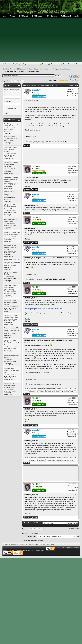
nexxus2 (12, 389)
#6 (76, 298)
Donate (44, 64)
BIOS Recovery (38, 16)
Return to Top (24, 544)
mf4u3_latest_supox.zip (37, 142)
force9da (12, 224)
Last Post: (7, 128)
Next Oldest (28, 523)
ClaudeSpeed (14, 236)
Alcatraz (12, 277)
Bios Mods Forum (45, 69)
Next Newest (38, 523)
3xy (11, 360)
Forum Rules (68, 64)
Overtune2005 (14, 347)
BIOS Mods (15, 544)
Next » (21, 81)
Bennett (12, 374)
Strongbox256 (14, 306)
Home (4, 16)
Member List (55, 64)
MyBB (12, 550)
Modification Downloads (70, 16)
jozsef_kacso (14, 251)
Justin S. (43, 550)
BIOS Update (24, 16)
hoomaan (13, 332)
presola (27, 260)
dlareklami (13, 211)
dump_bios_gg (14, 183)
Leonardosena (14, 128)
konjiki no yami (14, 264)
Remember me (11, 109)
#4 (76, 228)
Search (78, 64)
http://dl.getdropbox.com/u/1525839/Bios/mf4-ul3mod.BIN (44, 309)
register (13, 89)
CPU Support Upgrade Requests (61, 69)
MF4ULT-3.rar (33, 384)
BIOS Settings (52, 16)
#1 (76, 101)
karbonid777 (13, 139)
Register (26, 64)
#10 (76, 495)
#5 (76, 258)
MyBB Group (26, 550)
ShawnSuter (13, 319)
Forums (13, 16)
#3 (76, 205)
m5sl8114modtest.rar (36, 279)
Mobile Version (34, 544)
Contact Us (6, 544)
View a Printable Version (31, 533)
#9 (76, 441)
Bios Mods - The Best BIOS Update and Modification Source (21, 69)
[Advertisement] (21, 40)
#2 (76, 178)
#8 (76, 409)
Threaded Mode (73, 85)
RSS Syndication (45, 544)
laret (11, 196)
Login (19, 64)
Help (53, 544)
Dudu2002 (13, 153)
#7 (76, 340)
